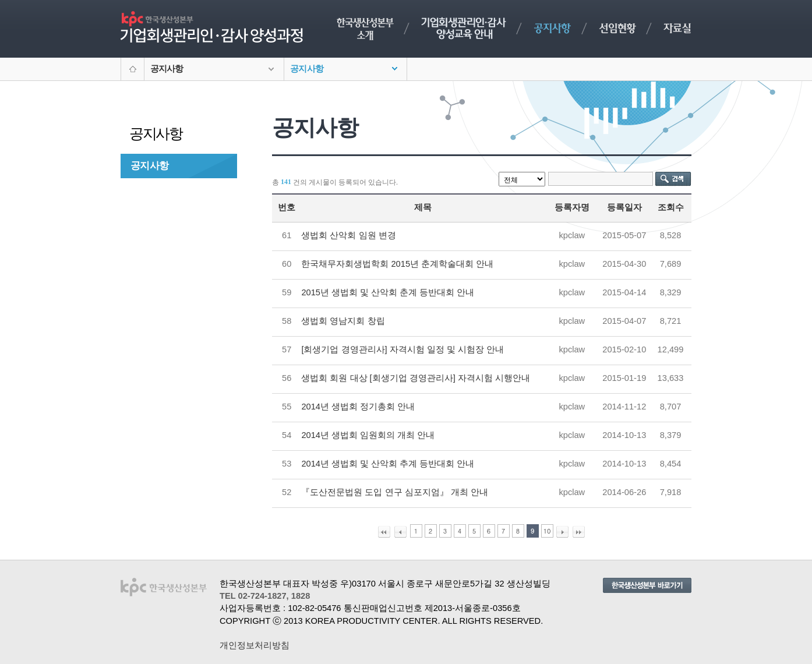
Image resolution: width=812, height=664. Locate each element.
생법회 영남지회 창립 (343, 321)
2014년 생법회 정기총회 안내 (358, 407)
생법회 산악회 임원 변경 (348, 235)
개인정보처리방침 (255, 645)
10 (547, 531)
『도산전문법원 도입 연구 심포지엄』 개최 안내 (394, 492)
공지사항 (149, 165)
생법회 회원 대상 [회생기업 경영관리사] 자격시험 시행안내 (416, 378)
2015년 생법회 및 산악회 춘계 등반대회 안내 (388, 292)
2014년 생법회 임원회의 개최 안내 (368, 435)
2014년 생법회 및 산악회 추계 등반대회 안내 (388, 464)
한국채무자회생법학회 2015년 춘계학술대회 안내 (397, 264)
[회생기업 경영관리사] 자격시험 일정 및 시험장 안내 (403, 349)
